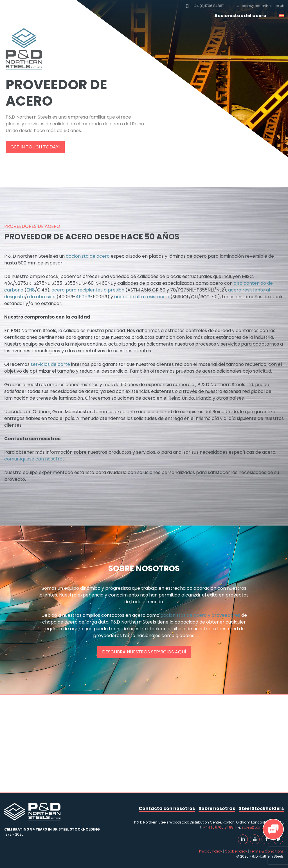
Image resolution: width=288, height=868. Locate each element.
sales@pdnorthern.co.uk (260, 6)
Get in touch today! (35, 147)
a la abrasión (41, 297)
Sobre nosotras (217, 808)
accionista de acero (88, 256)
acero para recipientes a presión (88, 290)
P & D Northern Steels (21, 11)
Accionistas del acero (240, 16)
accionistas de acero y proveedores (200, 615)
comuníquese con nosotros (34, 459)
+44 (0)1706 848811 (205, 6)
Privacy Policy (211, 851)
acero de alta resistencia (141, 297)
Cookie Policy (236, 851)
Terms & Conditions (267, 851)
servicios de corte (50, 364)
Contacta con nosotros (167, 808)
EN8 (31, 290)
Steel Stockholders (261, 808)
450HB (83, 297)
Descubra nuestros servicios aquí (144, 652)
